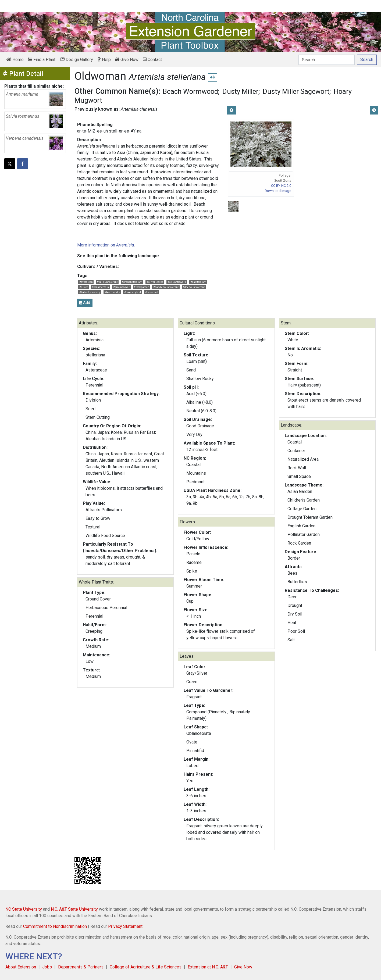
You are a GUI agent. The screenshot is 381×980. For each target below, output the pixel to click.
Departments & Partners (81, 967)
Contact (152, 60)
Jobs (47, 967)
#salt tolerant (198, 282)
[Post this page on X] (10, 164)
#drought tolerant (132, 282)
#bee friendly (112, 292)
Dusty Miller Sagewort (296, 91)
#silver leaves (155, 282)
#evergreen (86, 282)
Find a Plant (42, 60)
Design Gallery (76, 60)
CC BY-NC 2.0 (281, 186)
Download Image (278, 191)
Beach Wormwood (190, 91)
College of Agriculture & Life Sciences (146, 967)
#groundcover (121, 287)
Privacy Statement (125, 926)
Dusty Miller (240, 91)
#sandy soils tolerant (166, 287)
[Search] (327, 60)
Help (104, 60)
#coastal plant (133, 292)
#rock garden (142, 287)
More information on (106, 245)
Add (85, 303)
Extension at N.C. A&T (208, 967)
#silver (84, 287)
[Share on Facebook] (23, 164)
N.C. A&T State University (74, 909)
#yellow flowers (177, 282)
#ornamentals (100, 287)
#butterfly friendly (90, 292)
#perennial (152, 292)
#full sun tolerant (107, 282)
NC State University (24, 909)
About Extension (21, 967)
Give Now (127, 60)
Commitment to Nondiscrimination (55, 926)
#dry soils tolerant (194, 287)
